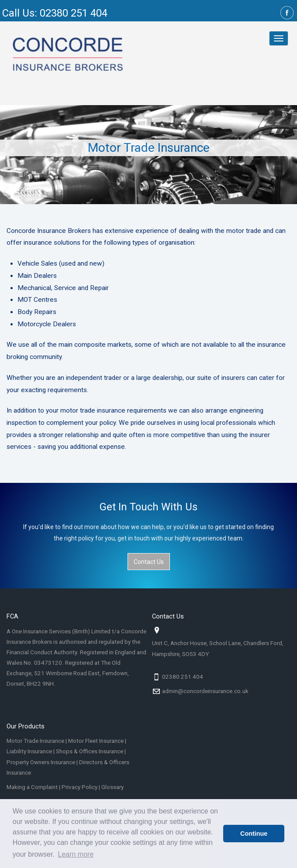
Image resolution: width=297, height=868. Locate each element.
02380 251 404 (183, 677)
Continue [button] (254, 834)
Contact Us (149, 562)
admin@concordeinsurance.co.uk (205, 691)
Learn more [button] (76, 854)
